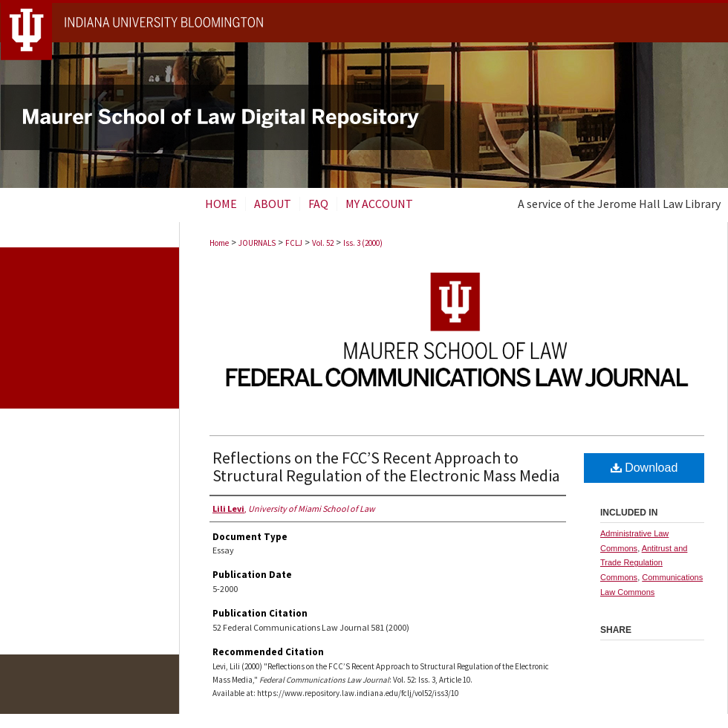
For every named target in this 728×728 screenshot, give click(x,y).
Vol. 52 (323, 243)
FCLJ (294, 243)
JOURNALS (257, 243)
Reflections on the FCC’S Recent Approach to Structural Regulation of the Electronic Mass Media (386, 467)
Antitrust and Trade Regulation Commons (644, 563)
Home (219, 243)
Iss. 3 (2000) (363, 243)
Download (644, 468)
